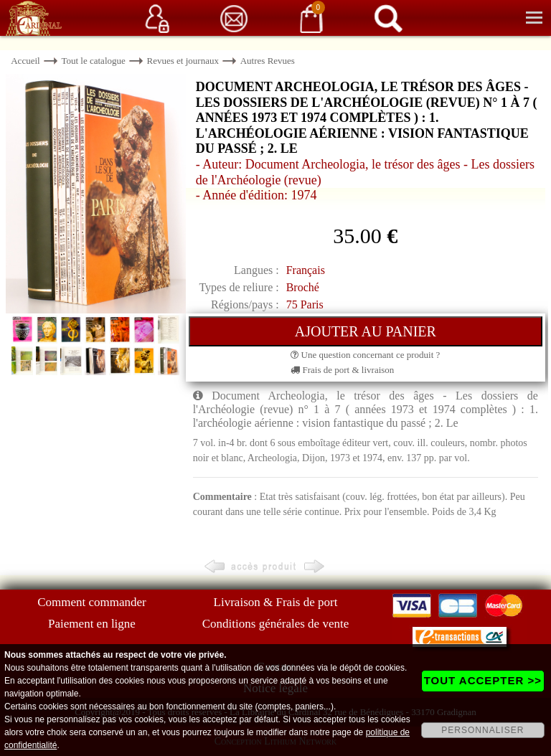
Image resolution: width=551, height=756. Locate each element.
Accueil (25, 61)
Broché (303, 287)
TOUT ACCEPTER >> (483, 680)
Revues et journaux (183, 61)
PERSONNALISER (482, 730)
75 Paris (305, 304)
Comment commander (92, 602)
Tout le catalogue (93, 61)
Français (306, 270)
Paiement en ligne (92, 624)
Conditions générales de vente (275, 624)
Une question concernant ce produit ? (365, 355)
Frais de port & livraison (342, 370)
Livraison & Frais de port (276, 602)
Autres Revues (268, 61)
